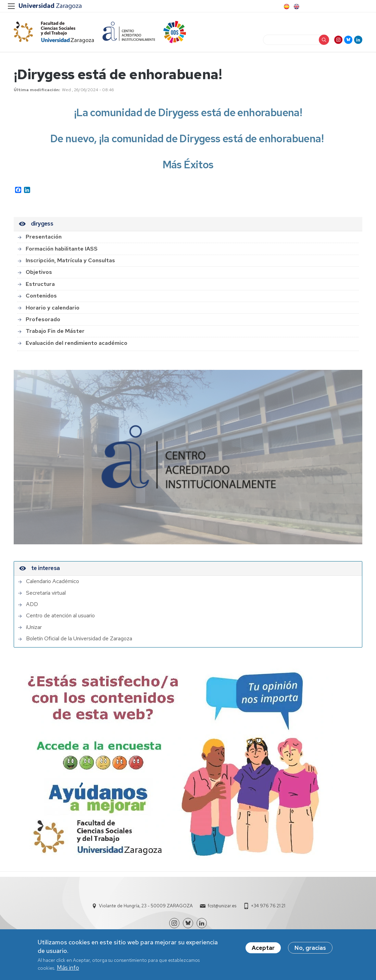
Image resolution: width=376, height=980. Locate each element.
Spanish (286, 7)
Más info (68, 969)
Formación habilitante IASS (62, 249)
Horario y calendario (53, 308)
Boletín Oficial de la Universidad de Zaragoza (79, 639)
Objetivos (39, 272)
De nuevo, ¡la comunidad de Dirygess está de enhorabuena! (188, 138)
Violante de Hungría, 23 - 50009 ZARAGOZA (146, 906)
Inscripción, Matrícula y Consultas (70, 260)
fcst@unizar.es (222, 906)
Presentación (44, 237)
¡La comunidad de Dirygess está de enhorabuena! (188, 112)
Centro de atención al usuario (60, 616)
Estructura (40, 284)
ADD (32, 604)
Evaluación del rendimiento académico (77, 343)
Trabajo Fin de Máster (55, 331)
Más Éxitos (188, 165)
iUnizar (34, 627)
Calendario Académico (53, 581)
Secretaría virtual (46, 593)
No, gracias (310, 949)
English (296, 7)
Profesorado (43, 319)
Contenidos (41, 296)
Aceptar (263, 949)
